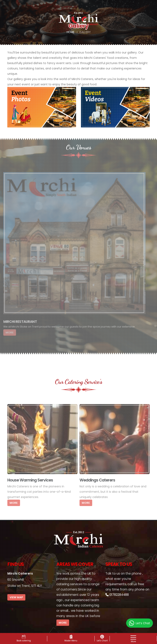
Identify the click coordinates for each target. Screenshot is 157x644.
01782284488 (117, 595)
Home (71, 32)
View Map (16, 597)
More (63, 623)
